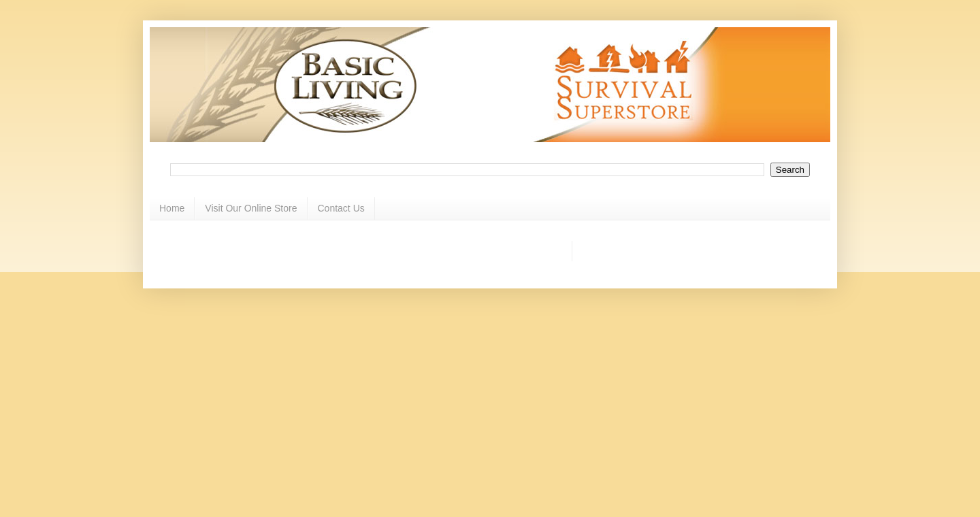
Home (172, 208)
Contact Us (341, 208)
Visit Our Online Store (251, 208)
